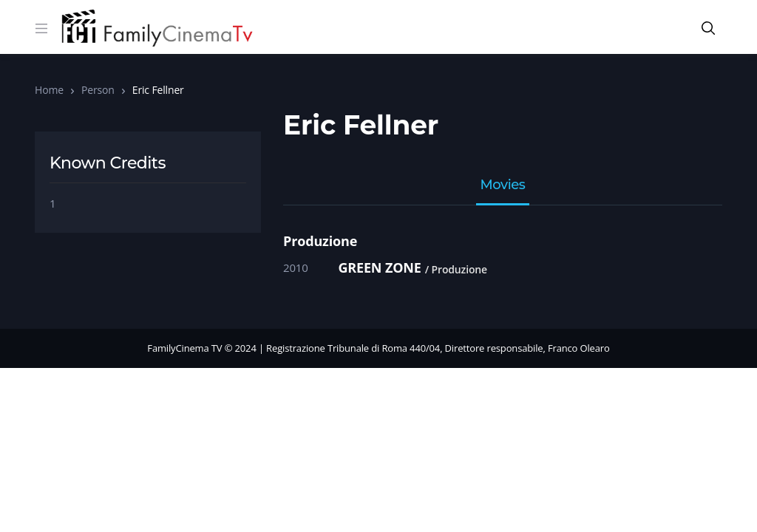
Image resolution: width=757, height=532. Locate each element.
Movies (503, 185)
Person (98, 90)
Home (49, 90)
